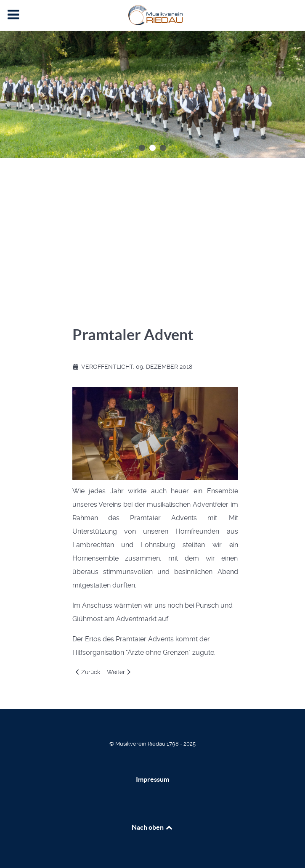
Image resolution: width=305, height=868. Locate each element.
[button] (142, 148)
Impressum (152, 779)
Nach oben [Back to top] (153, 827)
